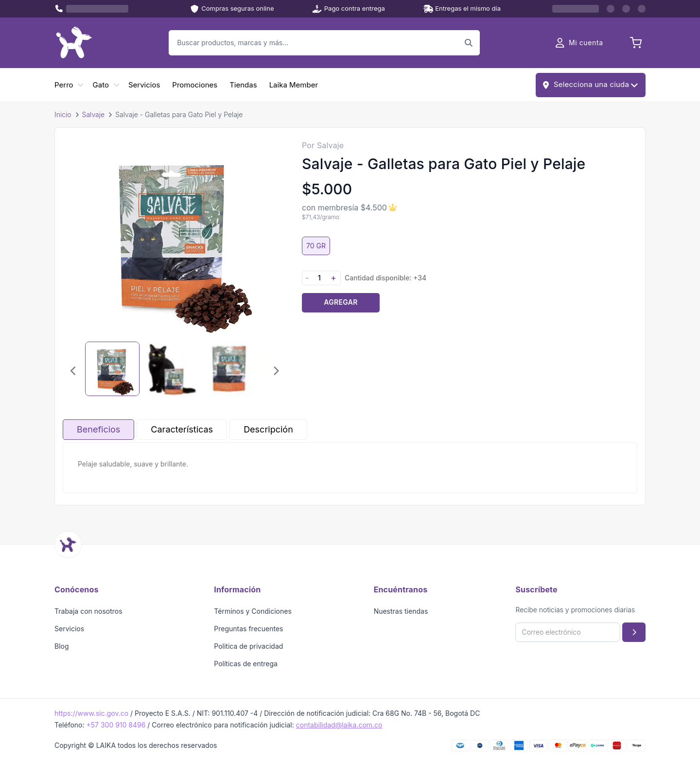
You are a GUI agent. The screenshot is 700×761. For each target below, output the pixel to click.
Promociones (195, 85)
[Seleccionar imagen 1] (112, 369)
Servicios (144, 85)
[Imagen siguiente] (276, 371)
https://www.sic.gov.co (91, 713)
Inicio (63, 114)
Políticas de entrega (246, 664)
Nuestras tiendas (401, 611)
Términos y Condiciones (253, 611)
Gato (101, 85)
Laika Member (294, 85)
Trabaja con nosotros (88, 611)
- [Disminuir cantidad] (307, 278)
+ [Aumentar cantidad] (333, 278)
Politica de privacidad (248, 646)
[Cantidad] (319, 278)
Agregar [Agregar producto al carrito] (341, 302)
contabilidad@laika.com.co (339, 725)
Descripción (268, 429)
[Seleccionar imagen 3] (229, 369)
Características (182, 429)
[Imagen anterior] (73, 371)
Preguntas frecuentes (248, 629)
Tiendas (243, 85)
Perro (64, 85)
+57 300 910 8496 (116, 725)
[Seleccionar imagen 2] (171, 369)
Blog (62, 646)
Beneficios (98, 429)
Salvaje (94, 114)
